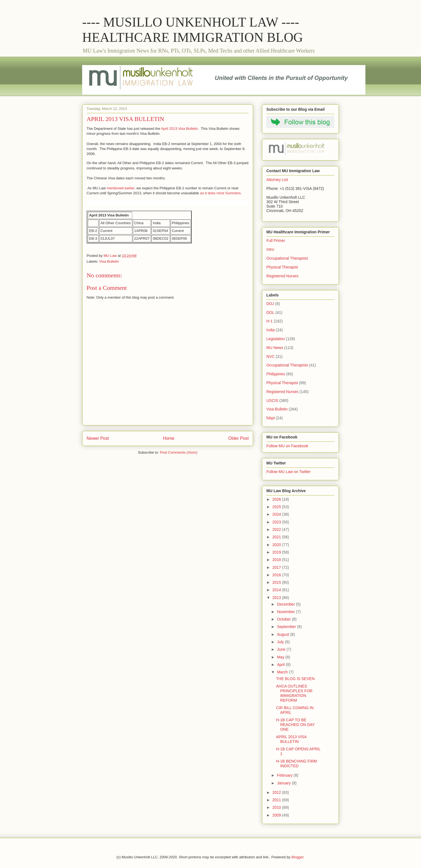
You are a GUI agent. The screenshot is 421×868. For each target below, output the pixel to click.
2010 (277, 807)
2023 (277, 522)
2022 (277, 529)
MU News (275, 348)
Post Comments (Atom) (179, 452)
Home (169, 438)
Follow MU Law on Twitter (289, 472)
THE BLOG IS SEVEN (295, 679)
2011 (277, 800)
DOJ (270, 304)
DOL (270, 312)
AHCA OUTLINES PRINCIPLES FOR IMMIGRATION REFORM (294, 693)
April (281, 665)
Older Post (238, 438)
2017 (277, 567)
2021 (277, 537)
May (281, 657)
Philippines (276, 374)
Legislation (276, 339)
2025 (277, 507)
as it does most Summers (220, 193)
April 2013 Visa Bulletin (179, 129)
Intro (270, 249)
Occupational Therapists (287, 258)
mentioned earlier (121, 188)
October (284, 619)
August (283, 634)
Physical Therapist (282, 267)
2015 (277, 582)
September (287, 627)
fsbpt (271, 418)
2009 (277, 815)
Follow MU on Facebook (287, 446)
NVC (271, 356)
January (284, 783)
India (271, 330)
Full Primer (276, 241)
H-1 (270, 321)
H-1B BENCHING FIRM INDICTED (297, 764)
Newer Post (98, 438)
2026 (277, 499)
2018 (277, 560)
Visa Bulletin (109, 261)
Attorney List (277, 180)
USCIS (272, 401)
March (283, 672)
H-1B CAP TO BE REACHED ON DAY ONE (295, 725)
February (285, 775)
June (282, 649)
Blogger (297, 857)
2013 (277, 598)
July (281, 642)
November (286, 612)
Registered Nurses (282, 276)
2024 (277, 514)
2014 (277, 590)
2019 (277, 552)
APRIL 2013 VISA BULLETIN (291, 739)
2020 (277, 545)
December (286, 604)
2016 (277, 575)
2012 (277, 792)
